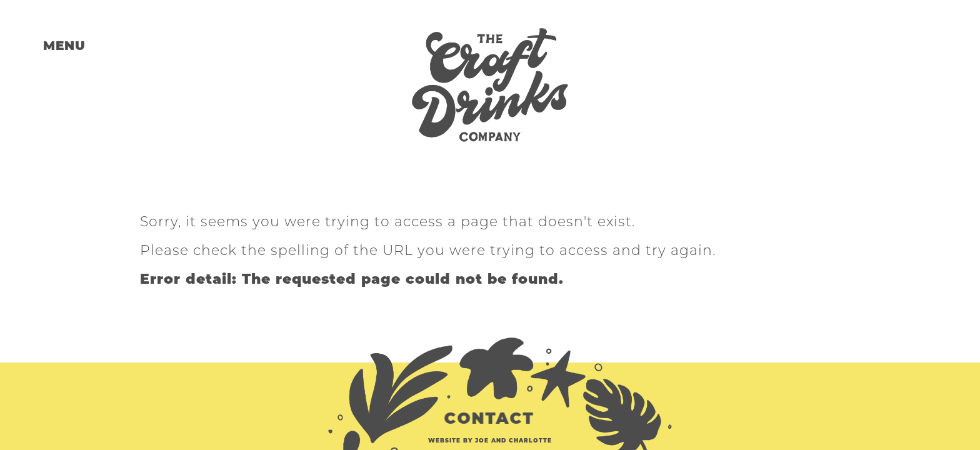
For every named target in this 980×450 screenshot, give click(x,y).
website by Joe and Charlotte (490, 440)
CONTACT (491, 418)
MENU (64, 46)
